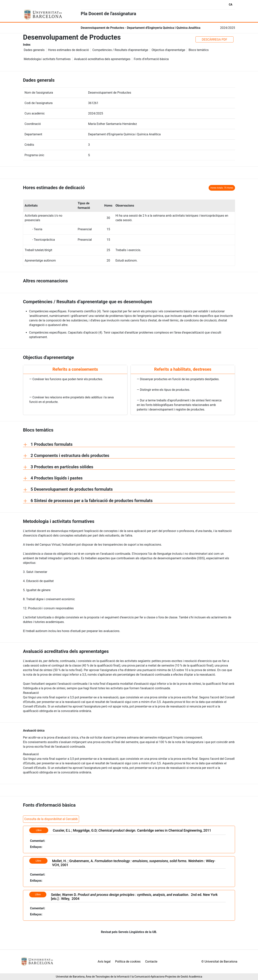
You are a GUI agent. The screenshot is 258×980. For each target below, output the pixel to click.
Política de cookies (128, 962)
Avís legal (104, 962)
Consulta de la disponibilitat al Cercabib (51, 819)
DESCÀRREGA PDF (214, 40)
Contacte (151, 962)
